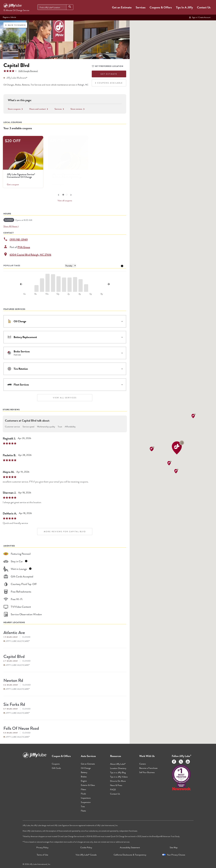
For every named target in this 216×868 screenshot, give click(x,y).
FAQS (113, 790)
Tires (83, 806)
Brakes (84, 777)
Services (141, 7)
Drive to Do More (118, 781)
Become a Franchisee (148, 768)
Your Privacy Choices (176, 855)
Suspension (86, 802)
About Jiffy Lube (118, 764)
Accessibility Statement (130, 847)
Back (15, 25)
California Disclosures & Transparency (130, 855)
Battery (84, 772)
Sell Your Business (147, 772)
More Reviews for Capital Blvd (65, 532)
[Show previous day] (21, 284)
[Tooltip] (122, 266)
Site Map (174, 847)
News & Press (116, 785)
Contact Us (204, 7)
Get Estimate (109, 74)
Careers (143, 764)
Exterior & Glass (88, 785)
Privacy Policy (42, 847)
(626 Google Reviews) (28, 71)
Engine (84, 781)
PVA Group (24, 247)
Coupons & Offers (161, 7)
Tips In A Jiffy (184, 7)
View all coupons (65, 201)
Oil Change (86, 768)
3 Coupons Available (109, 83)
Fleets (83, 811)
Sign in (200, 17)
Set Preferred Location (108, 67)
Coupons (56, 764)
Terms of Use (42, 855)
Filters (83, 789)
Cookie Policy (86, 847)
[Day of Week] (70, 266)
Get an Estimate (122, 7)
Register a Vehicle (9, 17)
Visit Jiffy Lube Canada (86, 855)
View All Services (65, 398)
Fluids (83, 794)
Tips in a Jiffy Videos (119, 777)
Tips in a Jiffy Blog (118, 772)
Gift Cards (56, 768)
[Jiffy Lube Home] (13, 6)
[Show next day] (108, 284)
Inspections (86, 798)
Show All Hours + (11, 226)
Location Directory (118, 768)
